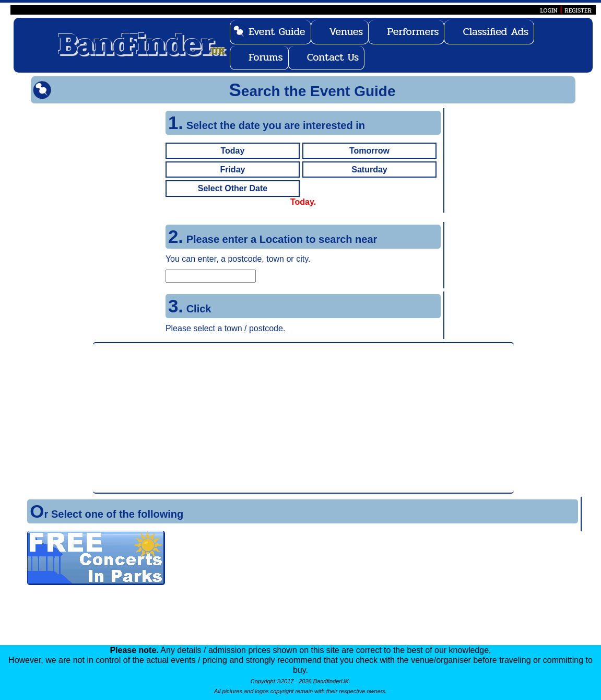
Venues (346, 32)
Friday (232, 170)
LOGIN (549, 10)
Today (232, 151)
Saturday (369, 170)
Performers (413, 32)
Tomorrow (369, 151)
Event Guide (277, 32)
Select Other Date (233, 188)
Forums (266, 57)
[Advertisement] (303, 418)
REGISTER (578, 10)
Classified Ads (496, 32)
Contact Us (333, 57)
